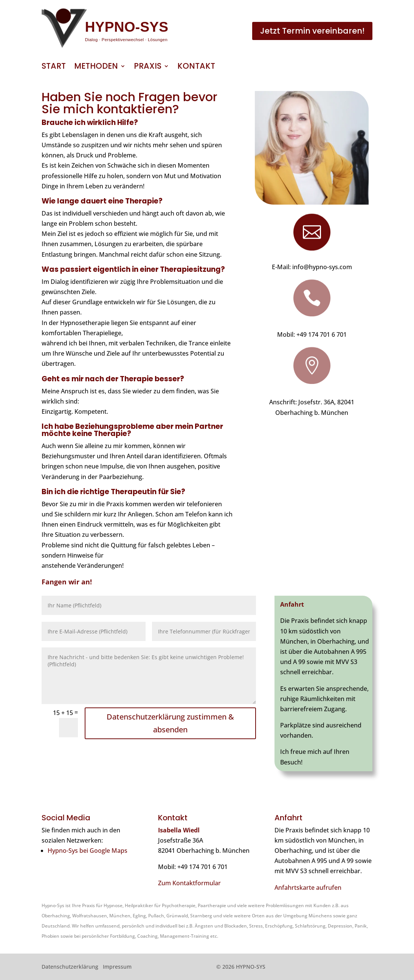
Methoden (96, 67)
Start (54, 67)
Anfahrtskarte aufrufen (308, 888)
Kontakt (196, 67)
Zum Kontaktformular (189, 883)
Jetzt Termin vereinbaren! (312, 31)
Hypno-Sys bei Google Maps (88, 851)
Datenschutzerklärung (70, 967)
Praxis (148, 67)
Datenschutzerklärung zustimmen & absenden (170, 723)
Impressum (117, 967)
